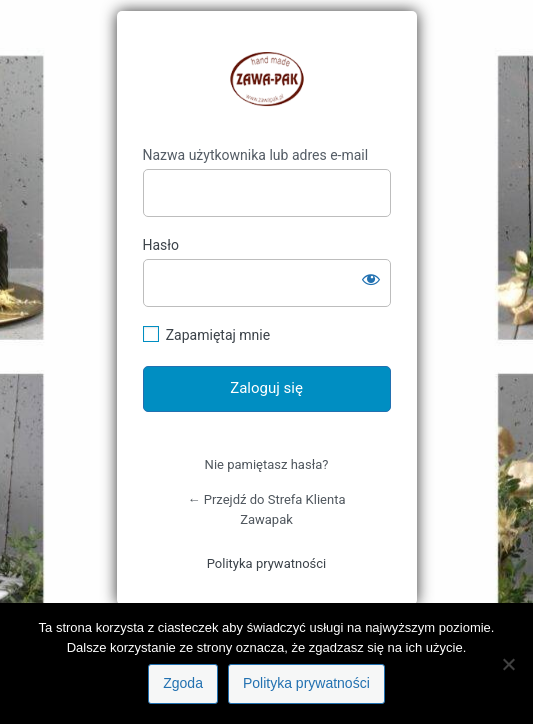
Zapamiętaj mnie (218, 335)
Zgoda (183, 683)
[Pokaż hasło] (371, 279)
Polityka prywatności (266, 563)
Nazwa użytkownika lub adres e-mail (256, 155)
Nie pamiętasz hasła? (267, 464)
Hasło (161, 245)
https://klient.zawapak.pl (267, 79)
